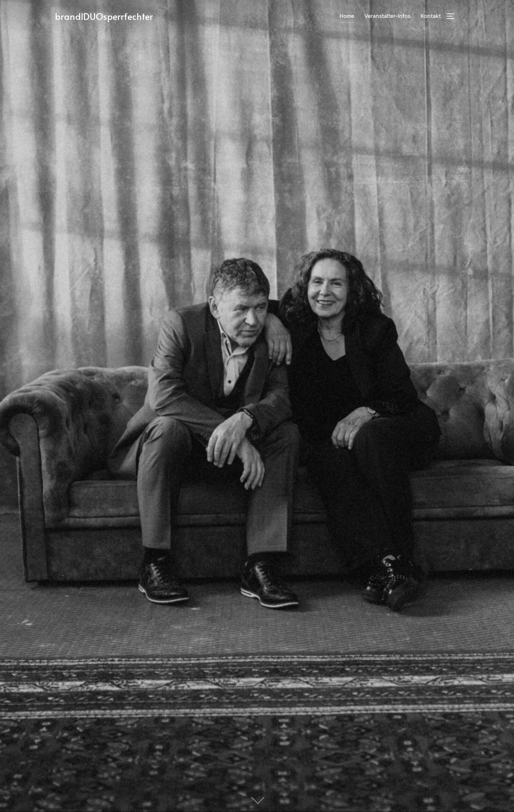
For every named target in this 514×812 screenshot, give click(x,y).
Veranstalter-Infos (387, 17)
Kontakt (431, 17)
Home (347, 17)
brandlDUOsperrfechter (109, 17)
